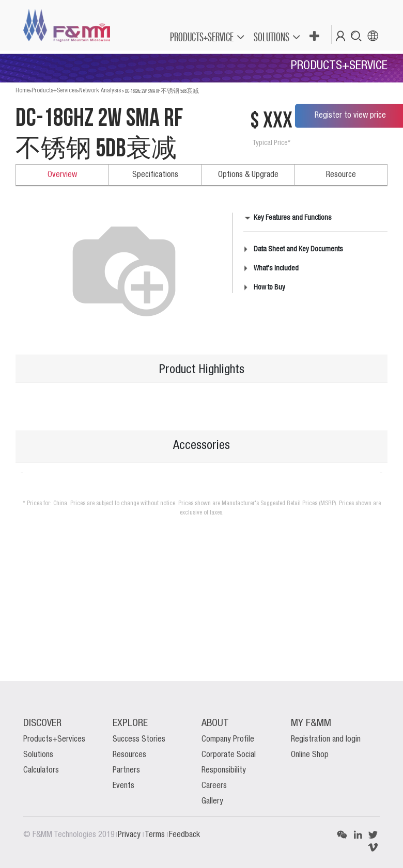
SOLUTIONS (272, 37)
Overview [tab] (62, 175)
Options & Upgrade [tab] (248, 175)
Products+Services (54, 91)
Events (123, 786)
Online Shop (310, 755)
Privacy (130, 835)
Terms (156, 835)
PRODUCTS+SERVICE (202, 37)
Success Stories (139, 740)
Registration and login (326, 740)
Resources (129, 755)
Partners (126, 770)
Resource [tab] (341, 175)
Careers (214, 786)
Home (22, 91)
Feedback (184, 835)
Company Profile (228, 740)
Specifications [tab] (155, 175)
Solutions (38, 755)
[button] (314, 37)
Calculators (41, 770)
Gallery (212, 801)
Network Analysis (100, 91)
